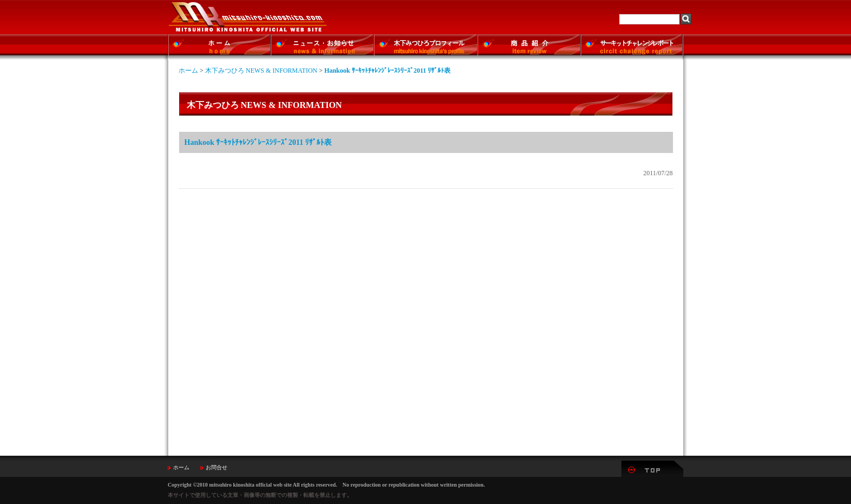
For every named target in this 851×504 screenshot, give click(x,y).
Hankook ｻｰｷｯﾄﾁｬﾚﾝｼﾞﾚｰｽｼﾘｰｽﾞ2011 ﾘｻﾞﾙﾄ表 (388, 71)
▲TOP (652, 469)
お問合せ (217, 467)
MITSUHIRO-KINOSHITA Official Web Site (247, 17)
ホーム (188, 71)
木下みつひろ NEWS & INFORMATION (261, 71)
